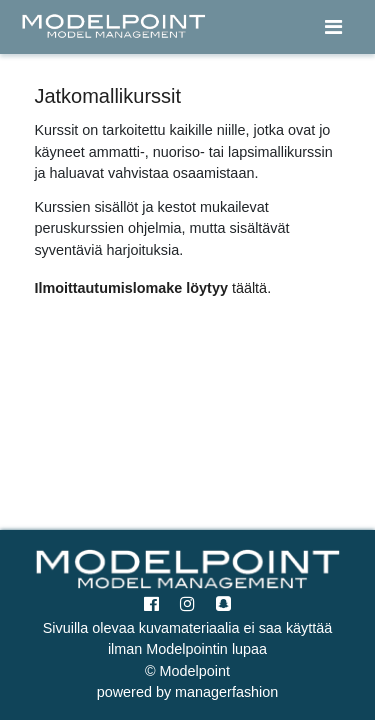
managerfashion (224, 692)
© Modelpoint (187, 671)
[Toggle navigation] (333, 27)
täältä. (251, 288)
